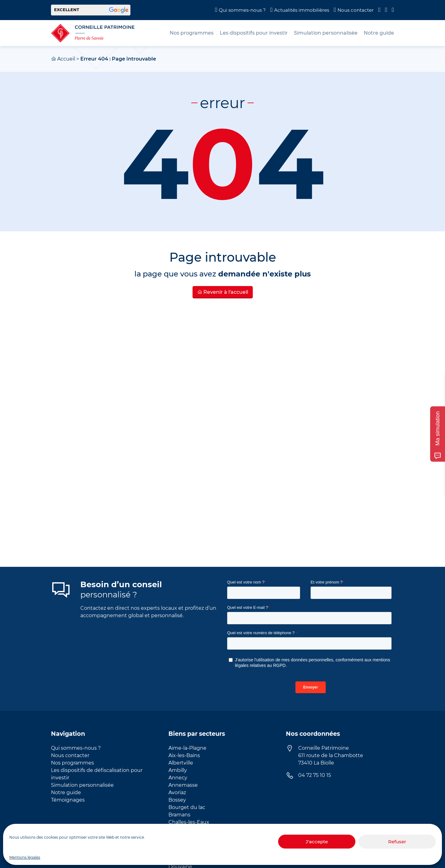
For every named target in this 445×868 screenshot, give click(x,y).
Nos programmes (72, 763)
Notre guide (66, 792)
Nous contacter (356, 10)
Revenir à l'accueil (223, 292)
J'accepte (317, 842)
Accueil (66, 59)
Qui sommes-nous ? (242, 10)
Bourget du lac (187, 807)
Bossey (177, 800)
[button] (91, 10)
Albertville (181, 763)
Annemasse (183, 785)
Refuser (397, 842)
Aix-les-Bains (184, 755)
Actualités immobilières (302, 10)
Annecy (178, 778)
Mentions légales (25, 857)
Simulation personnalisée (82, 785)
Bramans (179, 815)
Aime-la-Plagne (187, 748)
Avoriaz (177, 792)
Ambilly (178, 770)
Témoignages (68, 800)
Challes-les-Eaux (189, 822)
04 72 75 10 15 (315, 775)
